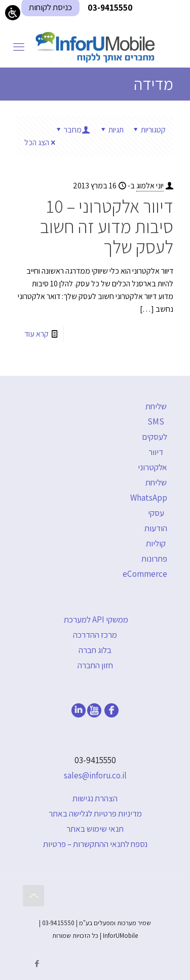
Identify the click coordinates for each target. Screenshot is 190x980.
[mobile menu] (19, 47)
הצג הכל (41, 142)
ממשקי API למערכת (96, 619)
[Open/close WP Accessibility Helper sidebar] (13, 13)
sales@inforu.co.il (95, 775)
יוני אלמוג (150, 186)
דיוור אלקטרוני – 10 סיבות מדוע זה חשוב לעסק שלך (107, 226)
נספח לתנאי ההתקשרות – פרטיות (95, 844)
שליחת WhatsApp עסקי (149, 498)
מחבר (72, 130)
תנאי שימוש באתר (95, 829)
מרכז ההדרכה (95, 635)
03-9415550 (95, 760)
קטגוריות (148, 130)
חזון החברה (95, 665)
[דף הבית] (95, 47)
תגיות (111, 130)
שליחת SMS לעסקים (155, 421)
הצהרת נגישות (95, 798)
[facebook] (111, 714)
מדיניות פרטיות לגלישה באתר (95, 813)
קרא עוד (36, 334)
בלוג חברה (95, 650)
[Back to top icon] (33, 896)
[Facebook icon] (37, 963)
